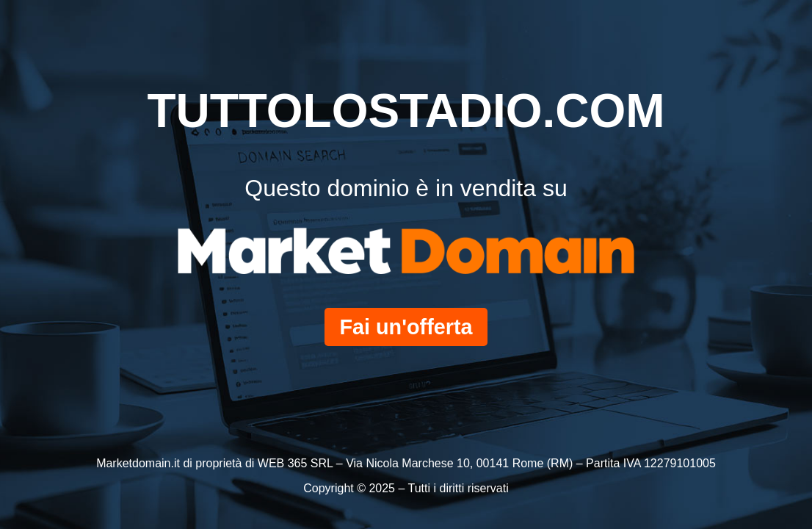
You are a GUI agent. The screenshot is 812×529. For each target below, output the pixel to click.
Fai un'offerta (406, 327)
